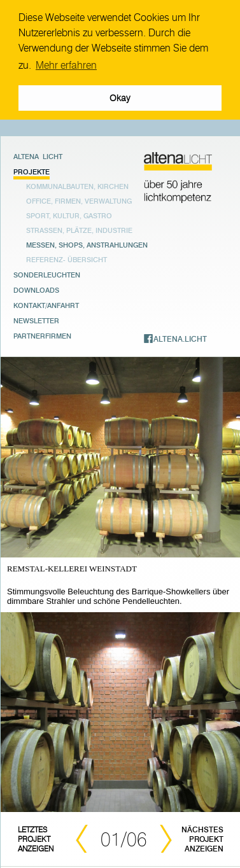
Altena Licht (38, 155)
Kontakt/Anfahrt (46, 304)
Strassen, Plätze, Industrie (79, 229)
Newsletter (36, 319)
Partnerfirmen (42, 334)
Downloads (36, 288)
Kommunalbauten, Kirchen (77, 185)
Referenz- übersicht (67, 258)
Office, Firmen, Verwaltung (79, 199)
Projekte (32, 170)
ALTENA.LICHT (180, 337)
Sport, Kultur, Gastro (69, 214)
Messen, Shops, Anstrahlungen (87, 243)
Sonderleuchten (47, 273)
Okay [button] (120, 98)
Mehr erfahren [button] (66, 65)
